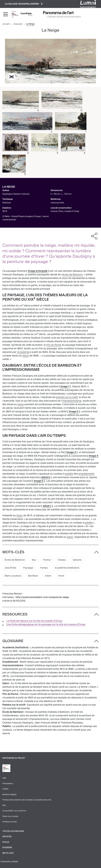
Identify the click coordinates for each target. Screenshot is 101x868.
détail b (46, 477)
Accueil (6, 24)
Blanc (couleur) (13, 576)
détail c (47, 506)
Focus (6, 842)
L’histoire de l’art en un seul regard (64, 17)
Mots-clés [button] (13, 552)
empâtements (86, 474)
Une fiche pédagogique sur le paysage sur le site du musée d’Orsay (46, 624)
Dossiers (7, 848)
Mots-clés (8, 853)
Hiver (61, 576)
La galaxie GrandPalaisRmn (24, 4)
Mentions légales (9, 794)
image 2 (74, 412)
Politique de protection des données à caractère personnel (27, 800)
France (47, 560)
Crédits (5, 789)
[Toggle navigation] (6, 14)
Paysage (28, 568)
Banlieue (33, 576)
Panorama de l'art (58, 13)
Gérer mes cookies (10, 816)
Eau (34, 560)
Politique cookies (10, 822)
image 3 (71, 452)
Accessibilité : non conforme (14, 811)
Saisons (77, 560)
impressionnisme (72, 401)
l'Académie (23, 352)
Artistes (7, 837)
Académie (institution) (67, 568)
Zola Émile (10, 568)
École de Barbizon (15, 560)
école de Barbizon (73, 275)
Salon (26, 356)
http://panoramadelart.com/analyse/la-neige (42, 597)
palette (69, 474)
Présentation (8, 784)
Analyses (18, 24)
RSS (4, 805)
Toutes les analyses (13, 831)
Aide (4, 778)
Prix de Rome (54, 345)
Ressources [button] (15, 614)
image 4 (93, 456)
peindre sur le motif (67, 397)
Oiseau (62, 560)
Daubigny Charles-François (16, 194)
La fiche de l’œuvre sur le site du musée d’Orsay (34, 621)
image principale (38, 271)
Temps (44, 568)
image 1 (65, 386)
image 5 (39, 481)
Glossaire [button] (13, 641)
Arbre (48, 576)
